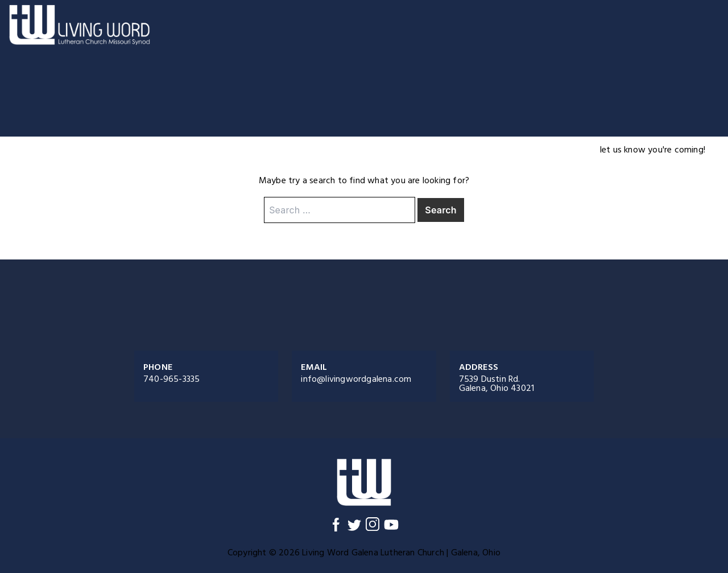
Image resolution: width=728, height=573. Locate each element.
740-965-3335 (171, 379)
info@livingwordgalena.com (356, 379)
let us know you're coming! (653, 150)
